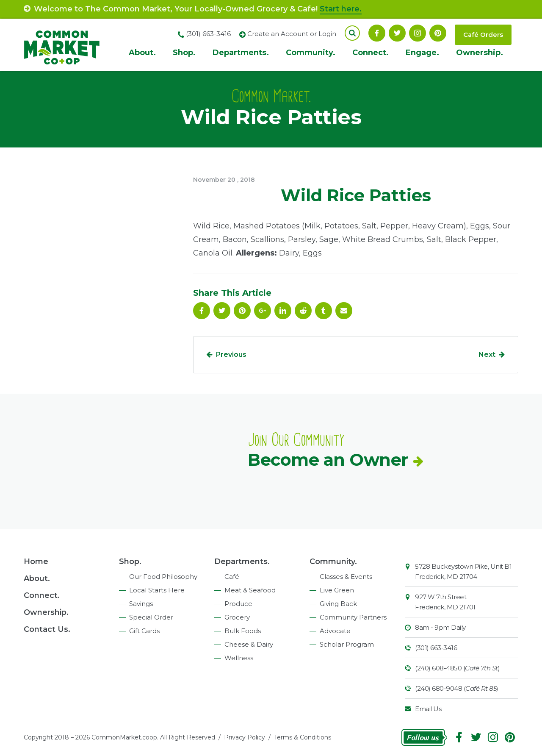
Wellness (239, 658)
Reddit (303, 311)
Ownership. (480, 53)
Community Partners (353, 617)
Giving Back (338, 604)
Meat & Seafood (250, 590)
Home (36, 561)
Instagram (418, 33)
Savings (141, 604)
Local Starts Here (157, 590)
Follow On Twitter (397, 33)
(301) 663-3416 (436, 648)
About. (142, 53)
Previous (231, 354)
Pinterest (438, 33)
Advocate (335, 631)
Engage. (422, 53)
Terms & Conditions (303, 737)
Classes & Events (346, 577)
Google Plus (263, 311)
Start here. (341, 9)
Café (232, 577)
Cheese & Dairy (249, 644)
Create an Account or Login (292, 34)
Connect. (371, 53)
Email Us (428, 709)
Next (487, 354)
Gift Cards (144, 631)
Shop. (184, 53)
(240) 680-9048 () (457, 688)
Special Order (151, 617)
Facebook (377, 33)
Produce (238, 604)
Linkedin (283, 311)
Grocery (237, 617)
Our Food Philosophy (163, 577)
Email (344, 311)
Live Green (337, 590)
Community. (311, 53)
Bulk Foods (243, 631)
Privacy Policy (245, 737)
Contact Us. (47, 629)
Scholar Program (347, 644)
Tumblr (324, 311)
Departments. (241, 53)
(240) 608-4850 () (457, 668)
